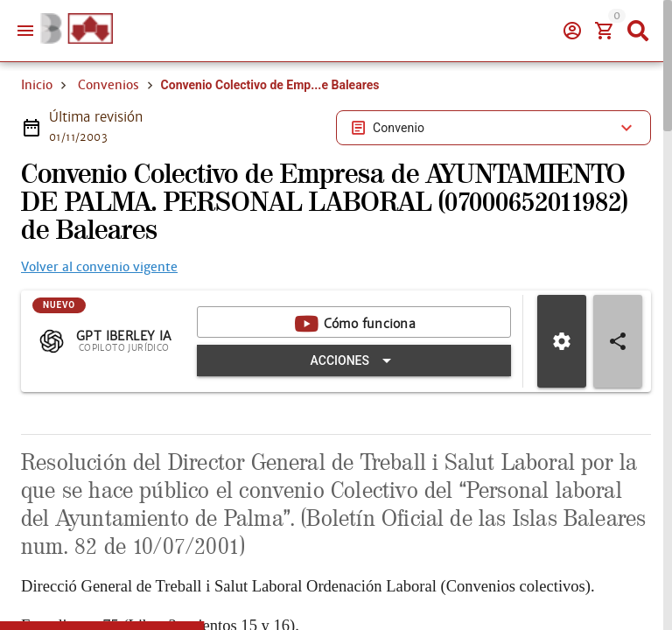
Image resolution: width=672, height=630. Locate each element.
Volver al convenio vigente (99, 329)
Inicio (37, 147)
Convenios (108, 147)
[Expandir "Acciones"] (361, 423)
